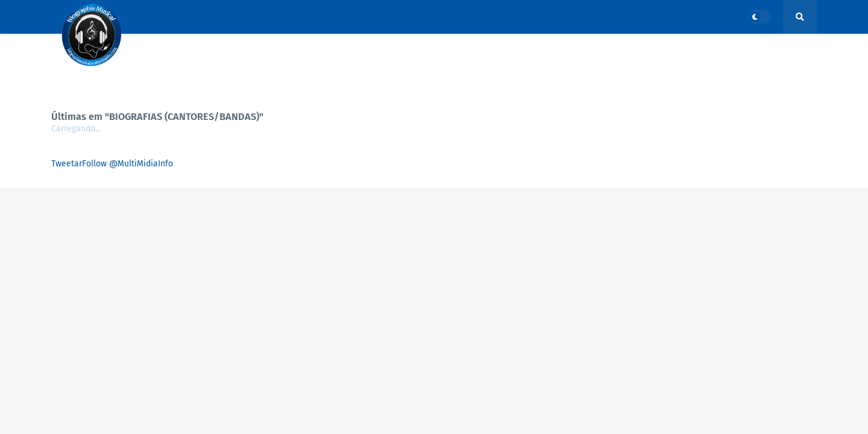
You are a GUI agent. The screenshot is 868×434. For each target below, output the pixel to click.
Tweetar (67, 164)
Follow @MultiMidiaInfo (127, 164)
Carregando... (76, 129)
